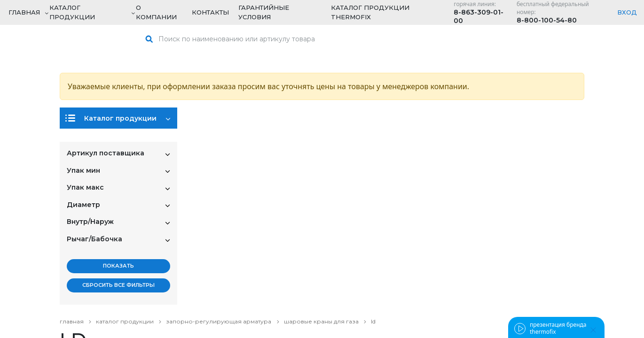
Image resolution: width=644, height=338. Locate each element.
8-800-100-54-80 (547, 20)
